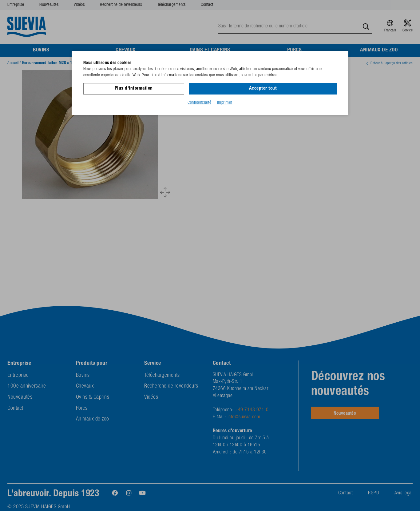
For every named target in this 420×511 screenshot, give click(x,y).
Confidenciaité (199, 103)
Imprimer (225, 103)
